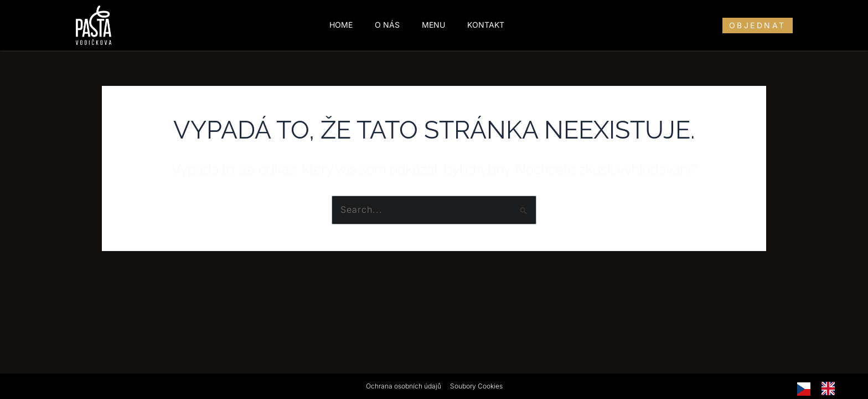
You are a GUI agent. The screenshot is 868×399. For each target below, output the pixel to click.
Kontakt (486, 25)
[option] (831, 388)
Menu (433, 25)
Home (341, 25)
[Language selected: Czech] (821, 388)
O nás (387, 25)
